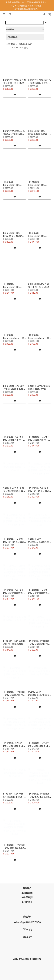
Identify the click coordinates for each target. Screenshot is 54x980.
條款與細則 (27, 897)
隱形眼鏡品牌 (25, 44)
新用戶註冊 (27, 902)
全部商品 (11, 44)
